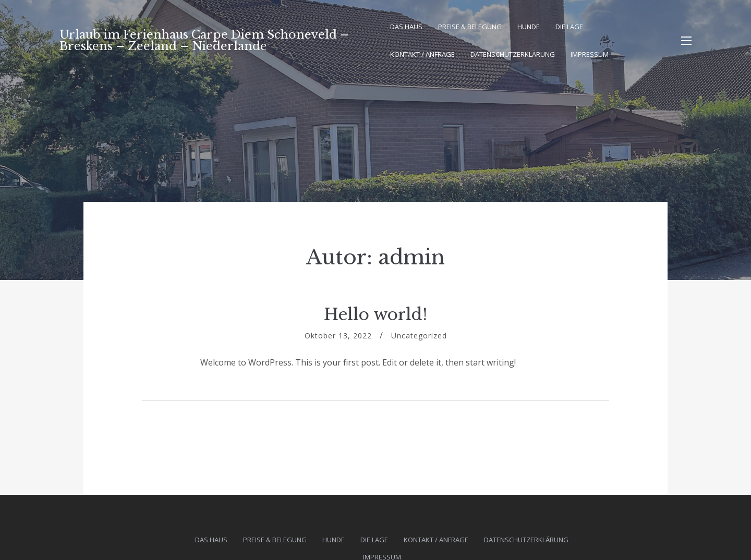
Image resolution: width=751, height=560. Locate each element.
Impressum (590, 54)
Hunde (529, 27)
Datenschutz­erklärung (513, 54)
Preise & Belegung (470, 27)
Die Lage (569, 27)
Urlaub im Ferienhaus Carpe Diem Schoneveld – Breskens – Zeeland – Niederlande (204, 40)
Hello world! (375, 314)
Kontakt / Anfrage (422, 54)
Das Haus (406, 27)
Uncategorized (419, 336)
